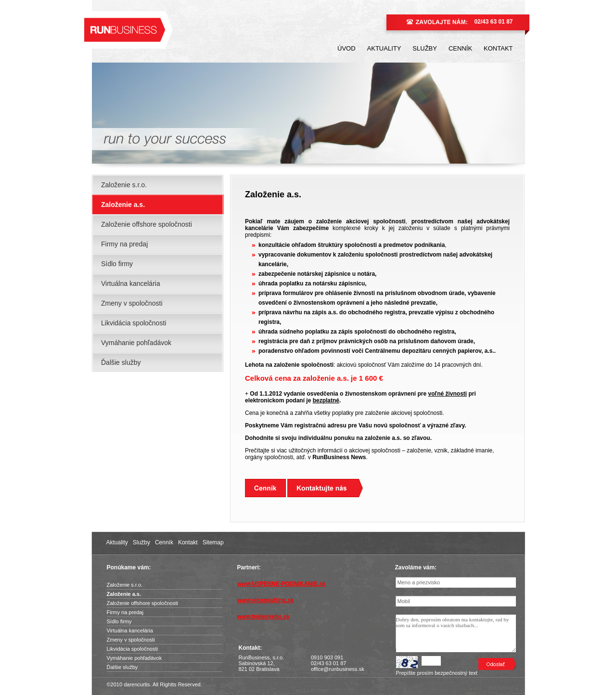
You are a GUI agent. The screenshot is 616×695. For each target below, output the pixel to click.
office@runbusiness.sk (338, 669)
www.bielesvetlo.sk (264, 617)
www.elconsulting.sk (266, 600)
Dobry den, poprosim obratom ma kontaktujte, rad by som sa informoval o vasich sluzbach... (456, 633)
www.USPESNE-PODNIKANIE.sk (282, 584)
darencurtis (137, 684)
